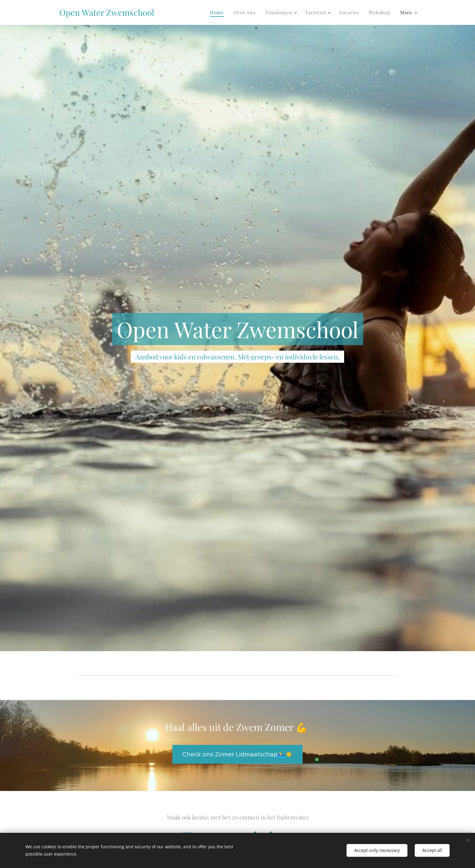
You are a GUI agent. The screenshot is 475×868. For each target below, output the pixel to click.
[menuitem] (219, 12)
